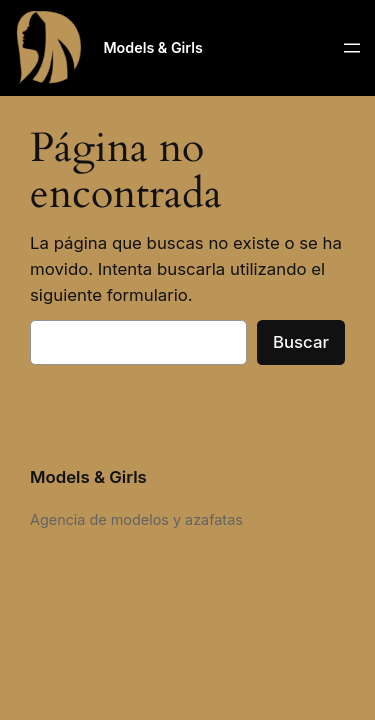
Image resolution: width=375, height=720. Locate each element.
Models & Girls (152, 47)
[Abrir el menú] (352, 48)
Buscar (301, 342)
